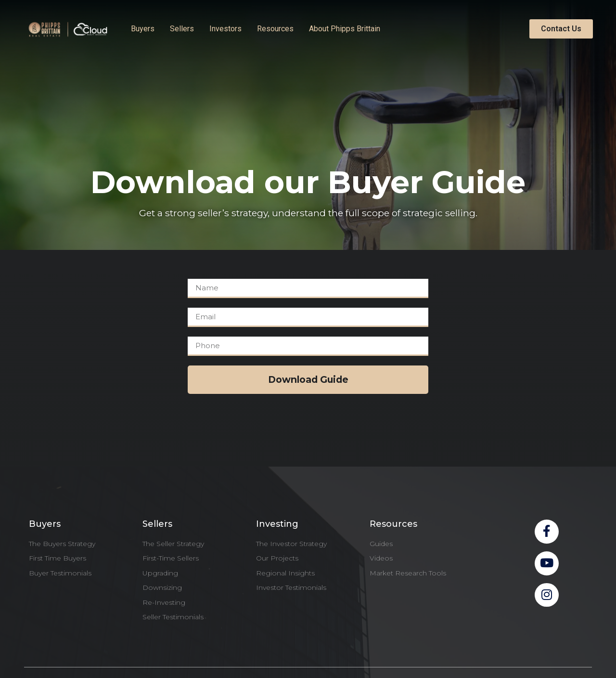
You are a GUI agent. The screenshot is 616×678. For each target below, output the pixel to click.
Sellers (182, 29)
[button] (561, 29)
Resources (275, 29)
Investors (225, 29)
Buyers (143, 29)
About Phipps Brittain (345, 29)
